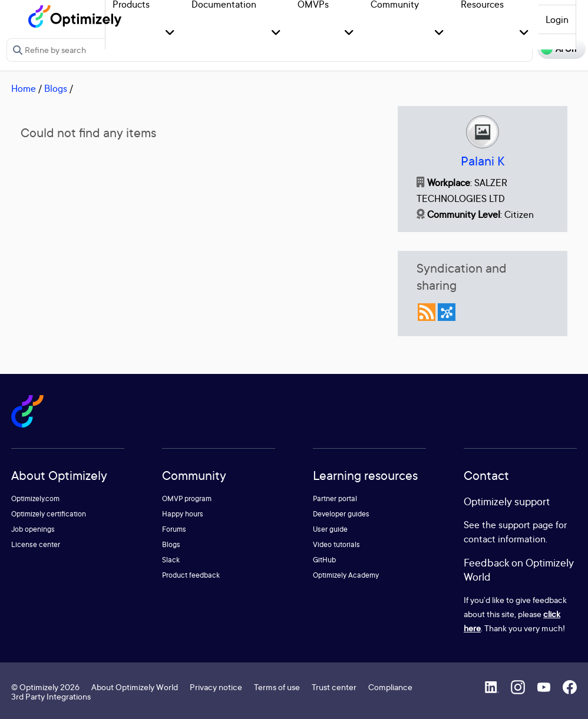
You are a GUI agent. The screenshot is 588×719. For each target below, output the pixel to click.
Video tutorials (336, 544)
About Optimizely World (135, 687)
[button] (170, 33)
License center (36, 544)
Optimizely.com (35, 498)
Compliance (390, 687)
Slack (171, 560)
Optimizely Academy (346, 575)
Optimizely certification (49, 514)
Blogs (56, 88)
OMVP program (187, 498)
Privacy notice (216, 687)
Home (24, 88)
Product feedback (191, 575)
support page (526, 525)
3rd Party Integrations (51, 696)
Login (557, 19)
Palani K (483, 161)
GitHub (324, 560)
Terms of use (277, 687)
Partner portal (335, 498)
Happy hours (183, 514)
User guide (330, 529)
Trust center (334, 687)
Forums (174, 529)
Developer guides (341, 514)
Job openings (33, 529)
